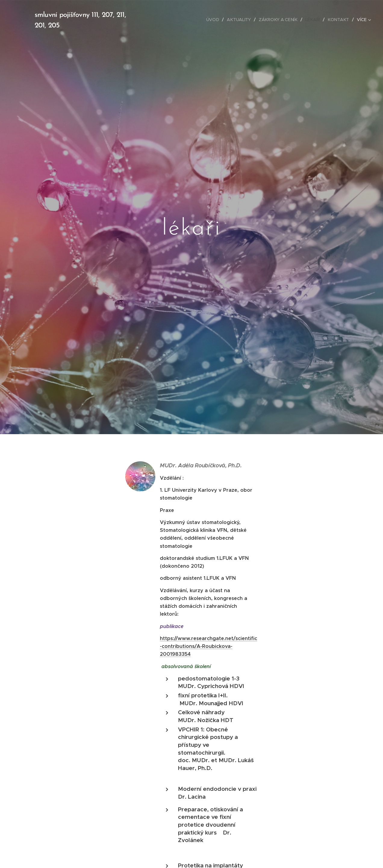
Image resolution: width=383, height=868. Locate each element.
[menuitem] (162, 20)
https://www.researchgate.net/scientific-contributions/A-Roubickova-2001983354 (209, 646)
